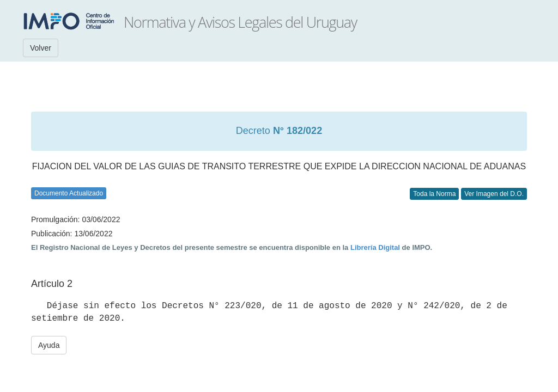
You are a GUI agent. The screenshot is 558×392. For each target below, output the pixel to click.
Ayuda (49, 345)
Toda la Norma (434, 194)
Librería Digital (375, 247)
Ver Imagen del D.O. (494, 194)
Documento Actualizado (69, 193)
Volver (41, 48)
